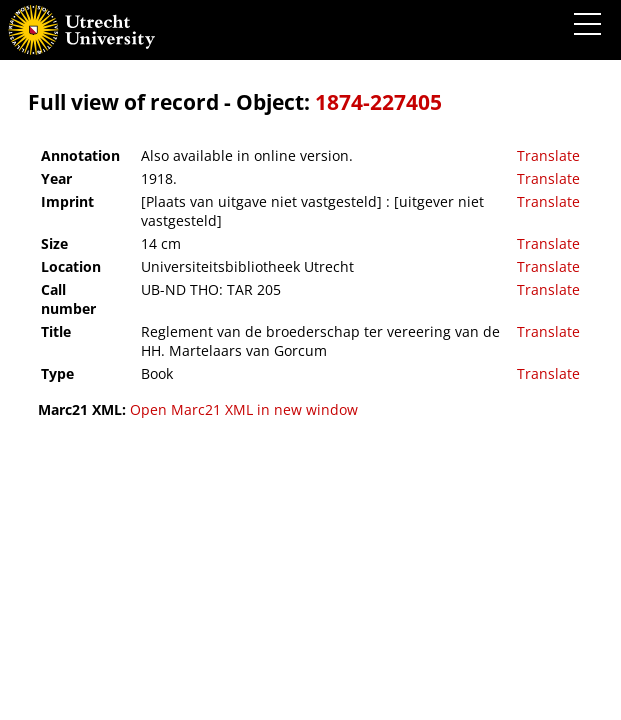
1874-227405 (378, 102)
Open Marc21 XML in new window (244, 409)
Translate (548, 155)
